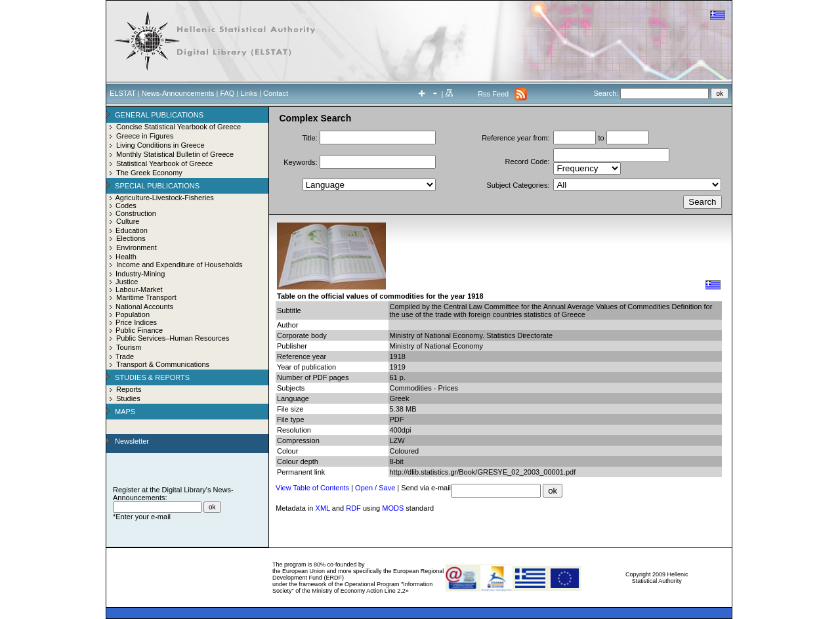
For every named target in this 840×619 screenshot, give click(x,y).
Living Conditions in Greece (160, 145)
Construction (136, 213)
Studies (128, 398)
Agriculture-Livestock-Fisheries (164, 198)
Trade (125, 356)
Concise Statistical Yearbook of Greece (178, 127)
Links (249, 93)
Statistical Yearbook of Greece (164, 163)
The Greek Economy (149, 173)
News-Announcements (178, 93)
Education (132, 230)
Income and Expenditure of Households (179, 265)
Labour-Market (139, 289)
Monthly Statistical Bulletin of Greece (175, 154)
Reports (129, 389)
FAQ (227, 93)
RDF (353, 508)
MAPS (125, 412)
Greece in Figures (145, 136)
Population (133, 314)
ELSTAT (123, 93)
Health (126, 257)
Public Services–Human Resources (173, 338)
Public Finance (139, 330)
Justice (127, 282)
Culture (128, 221)
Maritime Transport (146, 297)
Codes (126, 205)
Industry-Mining (140, 274)
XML (323, 508)
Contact (276, 93)
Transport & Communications (163, 364)
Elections (131, 238)
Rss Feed (493, 94)
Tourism (129, 347)
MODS (393, 508)
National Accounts (144, 307)
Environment (136, 247)
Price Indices (136, 322)
